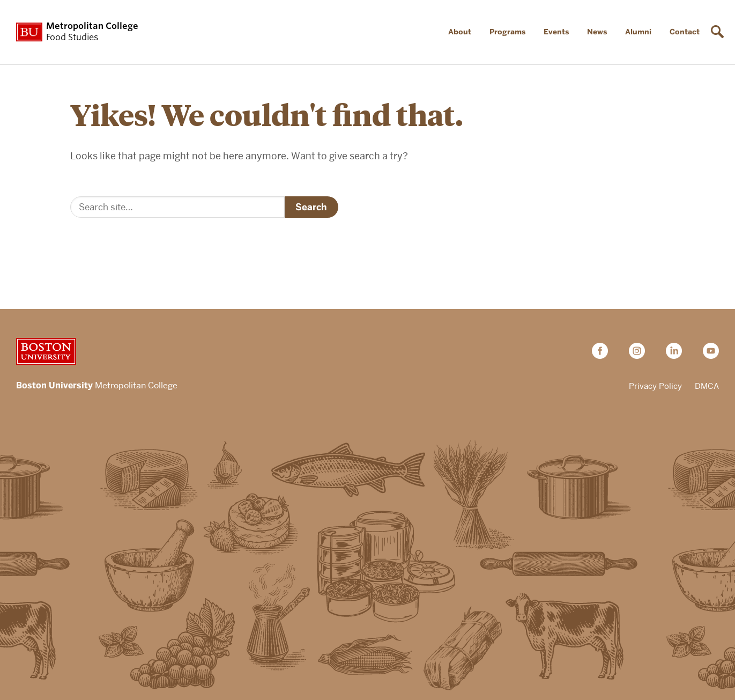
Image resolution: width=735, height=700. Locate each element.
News (597, 32)
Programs (507, 32)
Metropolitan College (97, 386)
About (460, 32)
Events (556, 32)
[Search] (177, 207)
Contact (685, 32)
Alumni (638, 32)
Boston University (46, 351)
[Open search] (719, 32)
